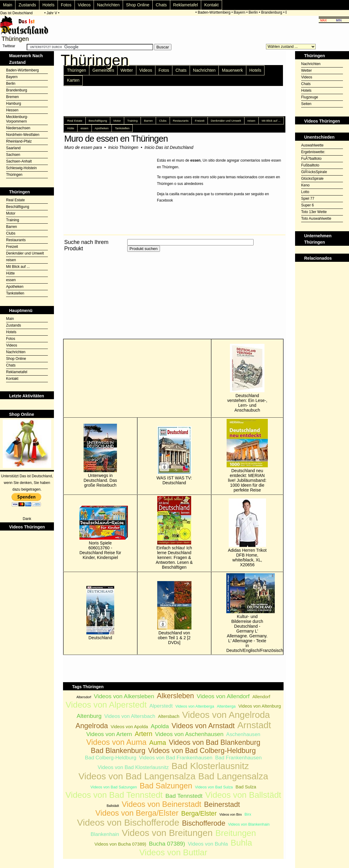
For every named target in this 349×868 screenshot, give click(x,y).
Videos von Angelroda (226, 715)
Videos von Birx (231, 814)
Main (8, 5)
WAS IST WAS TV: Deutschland (174, 456)
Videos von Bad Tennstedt (114, 795)
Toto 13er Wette (314, 212)
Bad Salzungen (166, 786)
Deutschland (100, 613)
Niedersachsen (18, 128)
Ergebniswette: (313, 152)
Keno (305, 185)
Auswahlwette (312, 145)
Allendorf (261, 697)
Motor (11, 213)
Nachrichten (108, 5)
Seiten (306, 104)
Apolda (160, 726)
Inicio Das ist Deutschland (169, 147)
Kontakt (211, 5)
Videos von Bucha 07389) (120, 844)
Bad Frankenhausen (238, 758)
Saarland (13, 148)
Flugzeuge (310, 97)
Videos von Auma (116, 742)
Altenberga (226, 706)
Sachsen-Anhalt (19, 161)
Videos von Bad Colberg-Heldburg (202, 751)
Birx (248, 814)
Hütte (10, 273)
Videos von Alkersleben (124, 696)
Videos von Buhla (208, 844)
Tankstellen (15, 293)
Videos (84, 5)
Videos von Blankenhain (249, 824)
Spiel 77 (308, 199)
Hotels (48, 5)
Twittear (9, 46)
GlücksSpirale (312, 179)
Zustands (27, 5)
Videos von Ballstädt (243, 795)
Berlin (254, 12)
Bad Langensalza (233, 776)
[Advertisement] (134, 295)
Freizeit (12, 247)
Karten (73, 80)
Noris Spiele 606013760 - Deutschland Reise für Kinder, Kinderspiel (100, 533)
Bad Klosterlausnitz (210, 766)
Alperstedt (161, 706)
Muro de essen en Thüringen (116, 139)
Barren (12, 227)
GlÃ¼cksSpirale (314, 172)
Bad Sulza (246, 787)
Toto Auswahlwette (316, 219)
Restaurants (16, 240)
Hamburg (13, 104)
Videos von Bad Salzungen (114, 787)
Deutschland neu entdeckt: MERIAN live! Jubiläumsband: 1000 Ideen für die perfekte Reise (247, 456)
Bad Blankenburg (118, 751)
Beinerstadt (222, 804)
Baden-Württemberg (215, 12)
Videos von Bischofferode (128, 822)
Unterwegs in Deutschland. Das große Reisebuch (100, 456)
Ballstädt (113, 806)
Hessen (12, 110)
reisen (11, 260)
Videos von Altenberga (195, 706)
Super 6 (307, 205)
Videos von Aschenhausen (189, 734)
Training (13, 220)
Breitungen (236, 833)
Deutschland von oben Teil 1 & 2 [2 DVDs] (174, 613)
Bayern (241, 12)
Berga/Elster (199, 814)
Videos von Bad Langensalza (137, 776)
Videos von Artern (109, 734)
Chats (161, 5)
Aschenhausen (243, 734)
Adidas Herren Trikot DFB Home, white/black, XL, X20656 (247, 533)
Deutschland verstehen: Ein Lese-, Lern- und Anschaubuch (247, 378)
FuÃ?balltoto (311, 159)
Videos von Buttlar (173, 852)
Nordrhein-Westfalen (23, 135)
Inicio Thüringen (123, 147)
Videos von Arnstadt (203, 726)
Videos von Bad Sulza (214, 787)
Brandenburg (273, 12)
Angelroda (92, 726)
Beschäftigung (18, 207)
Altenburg (89, 716)
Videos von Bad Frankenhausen (176, 758)
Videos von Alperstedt (106, 705)
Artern (144, 734)
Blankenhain (105, 834)
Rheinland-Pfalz (19, 141)
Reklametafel (186, 5)
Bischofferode (204, 823)
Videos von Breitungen (167, 833)
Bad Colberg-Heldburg (111, 758)
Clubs (11, 233)
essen (11, 280)
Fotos (66, 5)
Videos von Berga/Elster (137, 813)
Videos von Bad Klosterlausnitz (133, 767)
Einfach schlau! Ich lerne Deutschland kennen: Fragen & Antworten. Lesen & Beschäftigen (174, 533)
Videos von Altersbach (130, 716)
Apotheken (15, 287)
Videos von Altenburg (260, 706)
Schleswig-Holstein (21, 168)
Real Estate (15, 200)
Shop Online (138, 5)
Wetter (127, 70)
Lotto (305, 192)
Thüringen (14, 175)
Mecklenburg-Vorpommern (17, 119)
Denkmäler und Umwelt (25, 253)
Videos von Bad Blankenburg (214, 742)
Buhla (241, 843)
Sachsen (13, 155)
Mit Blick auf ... (18, 267)
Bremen (12, 97)
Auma (158, 743)
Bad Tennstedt (184, 796)
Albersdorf (84, 697)
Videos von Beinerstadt (162, 804)
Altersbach (169, 716)
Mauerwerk (232, 70)
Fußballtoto (310, 165)
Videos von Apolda (129, 727)
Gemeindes (103, 70)
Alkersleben (176, 696)
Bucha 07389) (167, 844)
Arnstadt (254, 725)
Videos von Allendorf (223, 696)
